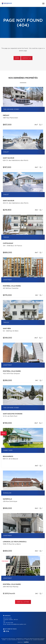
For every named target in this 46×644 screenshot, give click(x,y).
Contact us (27, 58)
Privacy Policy (21, 640)
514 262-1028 (9, 623)
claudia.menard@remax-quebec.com (16, 624)
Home (17, 58)
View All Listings (23, 602)
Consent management (38, 640)
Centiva (26, 642)
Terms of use (29, 640)
